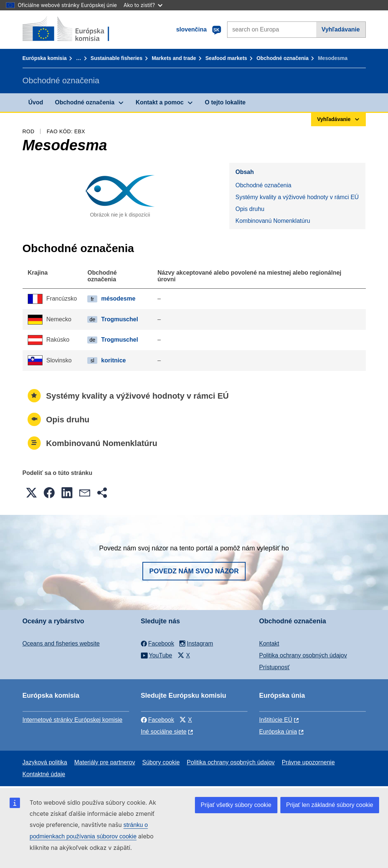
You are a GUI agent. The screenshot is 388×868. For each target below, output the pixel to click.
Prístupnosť (274, 667)
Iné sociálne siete (164, 732)
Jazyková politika (45, 762)
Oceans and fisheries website (61, 644)
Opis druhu (250, 209)
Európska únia (278, 732)
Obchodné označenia (282, 58)
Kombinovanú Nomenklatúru (273, 221)
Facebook (158, 720)
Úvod (36, 102)
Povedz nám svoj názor (194, 571)
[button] (31, 493)
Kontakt (269, 644)
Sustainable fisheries (117, 58)
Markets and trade (174, 58)
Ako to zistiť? (143, 5)
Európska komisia (45, 58)
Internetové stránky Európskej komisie (72, 720)
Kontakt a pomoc (160, 102)
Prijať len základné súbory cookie (330, 805)
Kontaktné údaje (44, 774)
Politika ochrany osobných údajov (303, 655)
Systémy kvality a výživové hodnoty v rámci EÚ (297, 197)
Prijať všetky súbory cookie (236, 805)
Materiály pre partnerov (105, 762)
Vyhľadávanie (340, 29)
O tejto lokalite (225, 102)
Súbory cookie (161, 762)
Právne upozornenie (308, 762)
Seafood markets (226, 58)
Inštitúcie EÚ (276, 720)
